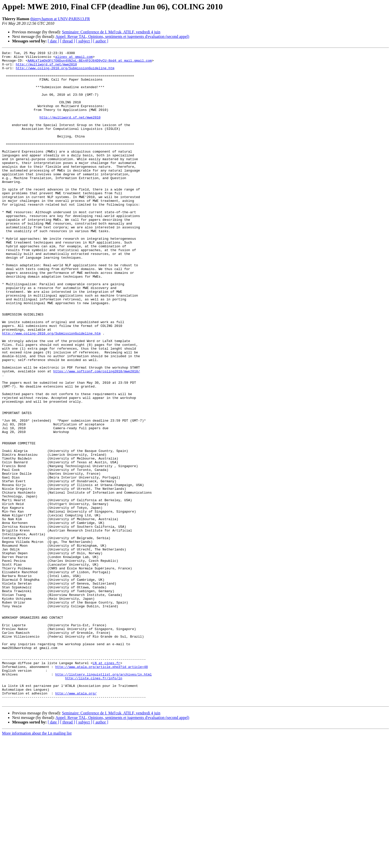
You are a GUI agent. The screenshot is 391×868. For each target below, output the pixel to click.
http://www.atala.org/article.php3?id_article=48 (102, 790)
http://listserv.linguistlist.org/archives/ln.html (104, 799)
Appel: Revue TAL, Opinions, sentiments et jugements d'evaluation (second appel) (123, 37)
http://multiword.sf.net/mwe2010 (46, 67)
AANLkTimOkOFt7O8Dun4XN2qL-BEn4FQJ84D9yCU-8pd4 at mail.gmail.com (90, 63)
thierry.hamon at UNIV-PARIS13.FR (60, 19)
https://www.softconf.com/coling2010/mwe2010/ (97, 436)
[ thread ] (68, 41)
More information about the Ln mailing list (37, 864)
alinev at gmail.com (74, 58)
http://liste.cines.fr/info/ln (94, 804)
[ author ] (101, 41)
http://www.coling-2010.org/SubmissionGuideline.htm (65, 72)
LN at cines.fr (106, 786)
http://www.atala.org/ (76, 822)
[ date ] (53, 41)
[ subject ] (84, 41)
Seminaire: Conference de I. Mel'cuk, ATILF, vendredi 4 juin (111, 32)
